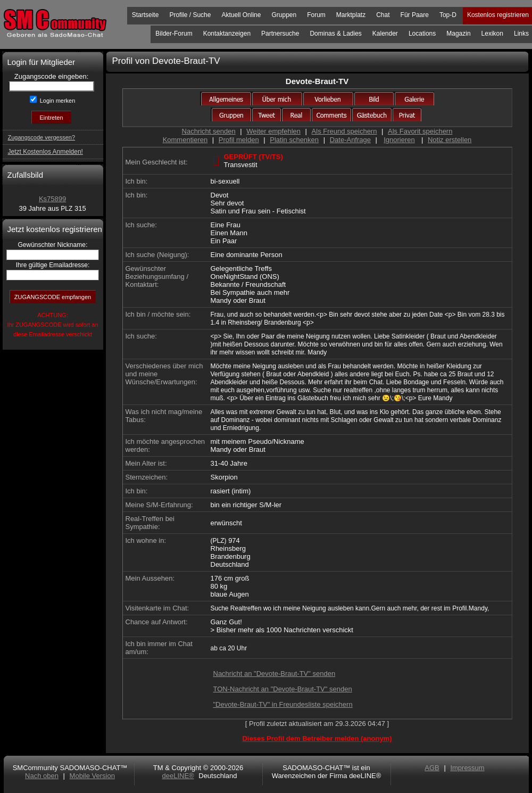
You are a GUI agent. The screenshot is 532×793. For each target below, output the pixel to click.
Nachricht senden (209, 131)
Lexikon (492, 34)
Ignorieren (399, 140)
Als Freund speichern (344, 131)
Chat (383, 15)
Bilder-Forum (174, 34)
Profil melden (239, 140)
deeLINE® (178, 776)
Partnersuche (280, 34)
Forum (316, 15)
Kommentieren (185, 140)
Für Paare (415, 15)
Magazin (458, 34)
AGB (432, 768)
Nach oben (42, 776)
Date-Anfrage (350, 140)
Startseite (146, 15)
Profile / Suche (190, 15)
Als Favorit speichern (420, 131)
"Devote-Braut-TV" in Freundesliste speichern (283, 704)
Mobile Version (92, 776)
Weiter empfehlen (273, 131)
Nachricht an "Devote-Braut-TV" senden (275, 674)
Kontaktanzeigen (227, 34)
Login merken (57, 101)
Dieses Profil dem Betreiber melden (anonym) (317, 738)
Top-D (448, 15)
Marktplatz (351, 15)
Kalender (385, 34)
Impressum (467, 768)
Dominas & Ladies (335, 34)
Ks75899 (52, 199)
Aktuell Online (241, 15)
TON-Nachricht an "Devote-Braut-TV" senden (283, 689)
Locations (422, 34)
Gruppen (284, 15)
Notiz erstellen (450, 140)
